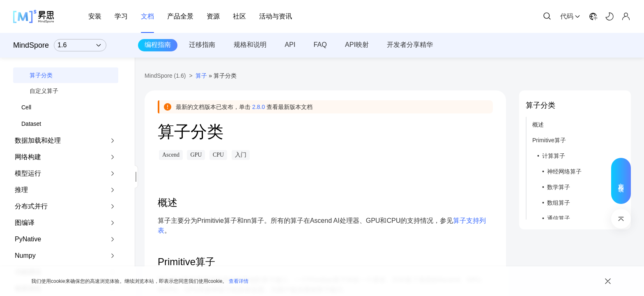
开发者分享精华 (410, 45)
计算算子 (554, 156)
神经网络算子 (564, 171)
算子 (201, 76)
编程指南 (158, 45)
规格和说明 (250, 45)
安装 (95, 16)
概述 (538, 125)
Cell (26, 107)
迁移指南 (202, 45)
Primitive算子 (549, 140)
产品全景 (180, 16)
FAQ (320, 45)
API (290, 45)
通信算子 (559, 218)
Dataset (31, 124)
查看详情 (239, 281)
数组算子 (559, 203)
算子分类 (41, 75)
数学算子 (559, 187)
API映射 (357, 45)
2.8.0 (259, 107)
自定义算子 (44, 91)
